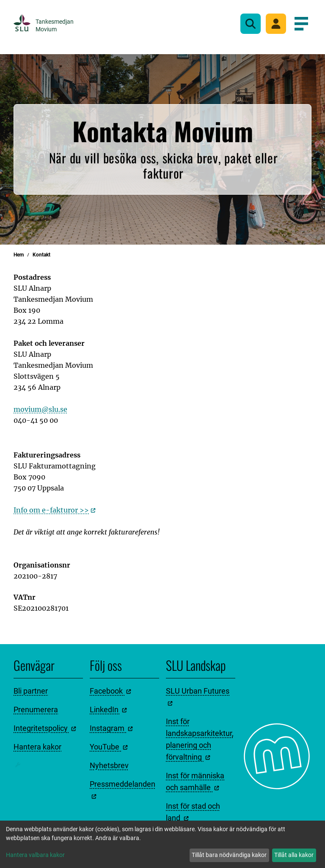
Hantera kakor (37, 747)
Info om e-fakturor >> (55, 510)
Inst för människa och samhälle (195, 781)
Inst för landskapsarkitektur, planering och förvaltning (200, 739)
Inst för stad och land (193, 812)
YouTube (109, 747)
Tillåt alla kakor (294, 855)
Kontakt (41, 255)
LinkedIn (108, 710)
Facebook (110, 691)
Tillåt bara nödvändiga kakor (229, 855)
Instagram (111, 728)
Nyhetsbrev (109, 765)
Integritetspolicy (45, 728)
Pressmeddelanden (123, 789)
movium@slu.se (40, 409)
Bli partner (31, 691)
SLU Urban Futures (198, 696)
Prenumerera (36, 710)
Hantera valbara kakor (35, 855)
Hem (19, 255)
